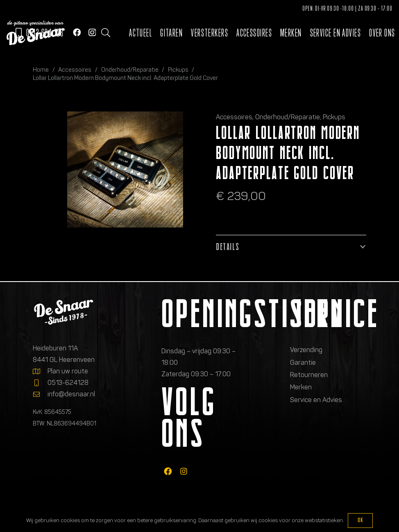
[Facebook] (77, 32)
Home (41, 70)
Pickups (178, 70)
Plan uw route (68, 371)
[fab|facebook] (168, 471)
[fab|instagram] (184, 471)
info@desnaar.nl (71, 394)
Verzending (306, 350)
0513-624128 (68, 383)
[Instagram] (92, 33)
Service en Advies (316, 400)
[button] (106, 33)
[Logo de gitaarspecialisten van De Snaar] (36, 33)
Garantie (303, 363)
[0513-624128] (40, 383)
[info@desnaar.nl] (40, 394)
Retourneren (309, 375)
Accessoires (75, 70)
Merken (301, 387)
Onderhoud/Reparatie (130, 70)
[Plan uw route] (40, 371)
